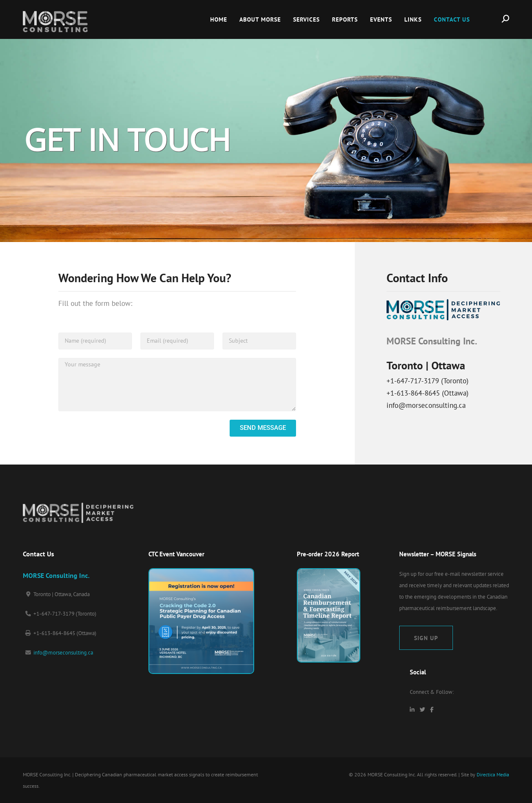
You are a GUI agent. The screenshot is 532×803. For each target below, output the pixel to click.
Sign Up (426, 638)
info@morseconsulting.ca (63, 653)
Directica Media (493, 774)
